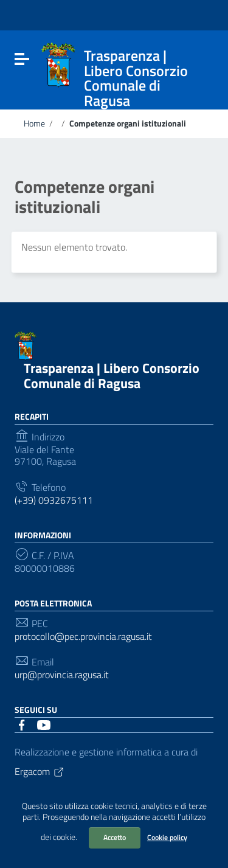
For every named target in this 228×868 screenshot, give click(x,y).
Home (34, 123)
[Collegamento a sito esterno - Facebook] (22, 724)
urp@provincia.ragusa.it (62, 675)
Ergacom (40, 771)
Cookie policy (167, 837)
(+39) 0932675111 (54, 500)
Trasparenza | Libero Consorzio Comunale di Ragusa (112, 376)
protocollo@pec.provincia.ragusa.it (83, 637)
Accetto (115, 837)
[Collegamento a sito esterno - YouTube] (44, 724)
